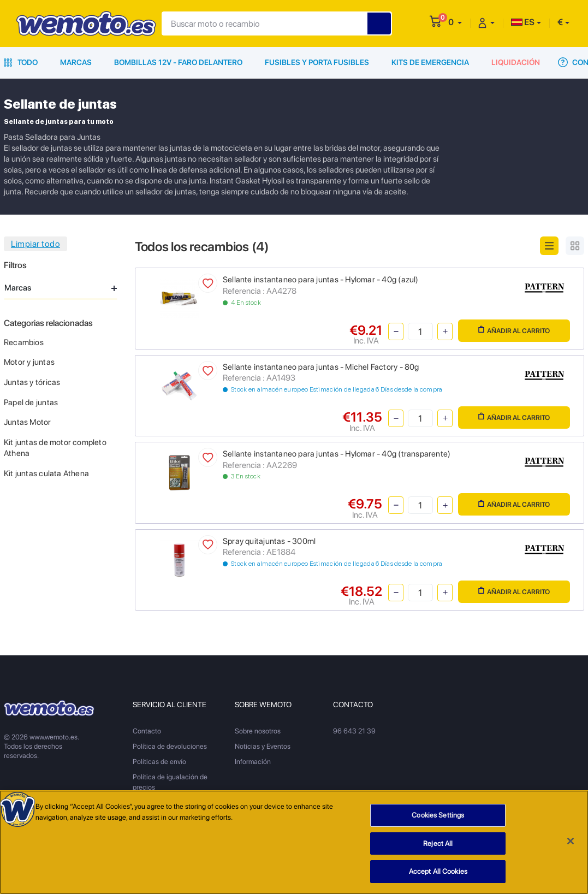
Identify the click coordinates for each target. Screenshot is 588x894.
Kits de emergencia (430, 62)
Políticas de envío (159, 762)
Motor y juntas (29, 362)
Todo (21, 62)
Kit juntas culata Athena (46, 473)
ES (523, 22)
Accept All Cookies (438, 871)
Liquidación (516, 62)
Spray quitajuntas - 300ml (269, 541)
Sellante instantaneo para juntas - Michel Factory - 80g (321, 367)
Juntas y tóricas (32, 382)
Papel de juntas (31, 402)
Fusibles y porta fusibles (317, 62)
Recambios (24, 342)
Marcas (76, 62)
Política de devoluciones (170, 746)
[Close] (571, 841)
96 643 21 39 (354, 731)
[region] (294, 842)
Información (253, 762)
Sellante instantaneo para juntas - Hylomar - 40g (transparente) (337, 454)
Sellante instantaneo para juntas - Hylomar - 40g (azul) (321, 280)
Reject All (438, 843)
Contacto (147, 731)
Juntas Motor (28, 422)
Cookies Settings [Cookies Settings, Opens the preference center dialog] (438, 815)
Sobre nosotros (258, 731)
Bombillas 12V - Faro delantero (178, 62)
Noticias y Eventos (263, 746)
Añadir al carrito (514, 330)
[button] (455, 22)
